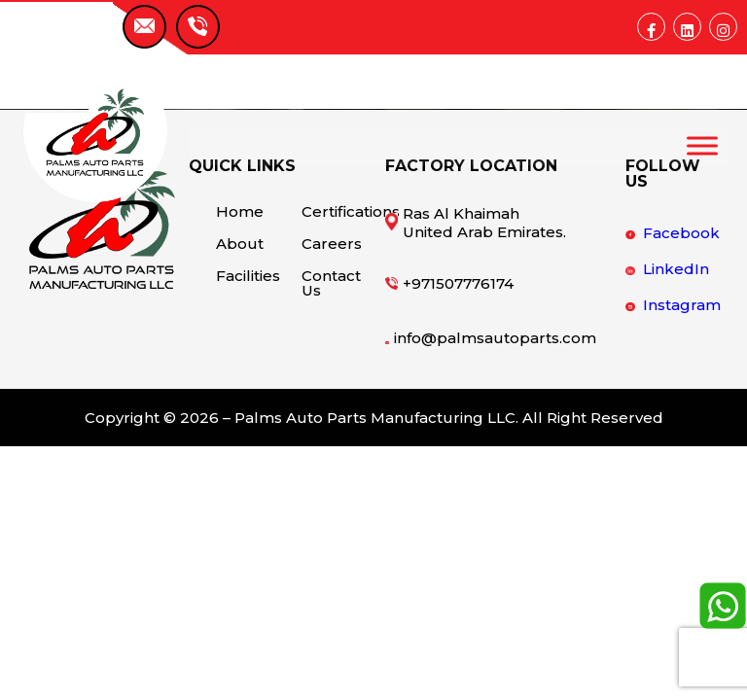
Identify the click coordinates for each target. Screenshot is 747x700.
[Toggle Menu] (702, 145)
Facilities (246, 276)
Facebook (681, 233)
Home (240, 211)
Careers (331, 244)
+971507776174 (458, 283)
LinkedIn (676, 269)
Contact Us (331, 283)
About (240, 244)
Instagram (682, 305)
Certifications (331, 211)
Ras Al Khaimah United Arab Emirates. (484, 223)
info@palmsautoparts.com (495, 338)
